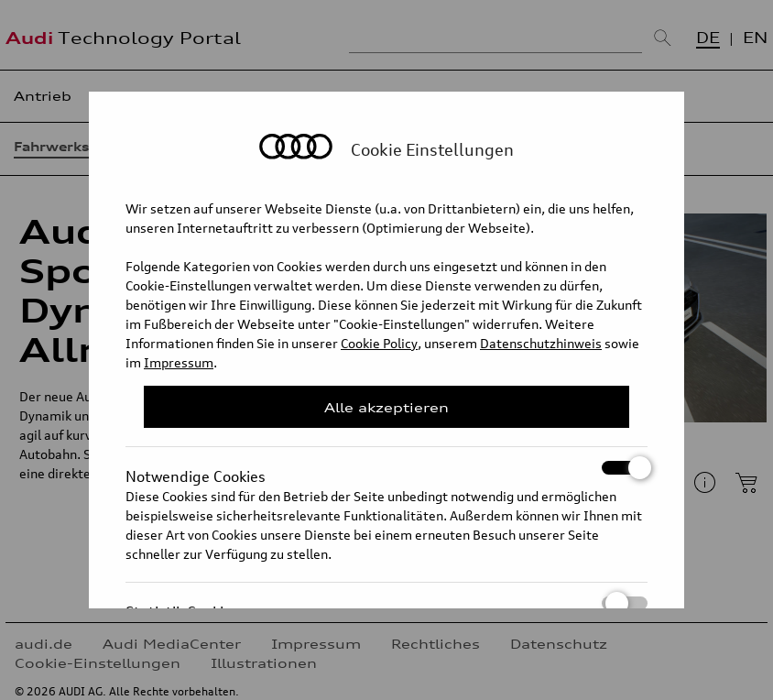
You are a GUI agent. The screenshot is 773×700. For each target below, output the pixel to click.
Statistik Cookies (386, 603)
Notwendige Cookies (386, 468)
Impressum (179, 362)
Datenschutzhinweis (541, 343)
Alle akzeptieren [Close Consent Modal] (386, 407)
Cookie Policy (379, 343)
